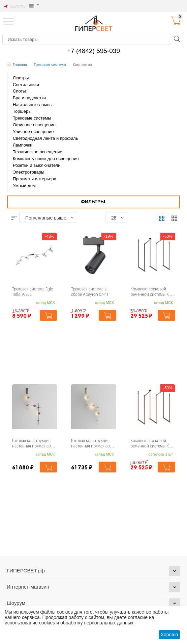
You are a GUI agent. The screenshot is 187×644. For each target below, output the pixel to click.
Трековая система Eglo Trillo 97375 (33, 292)
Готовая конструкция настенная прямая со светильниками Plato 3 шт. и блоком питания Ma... (33, 444)
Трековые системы (50, 65)
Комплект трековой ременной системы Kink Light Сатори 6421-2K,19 (152, 293)
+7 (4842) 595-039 (93, 51)
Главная (20, 65)
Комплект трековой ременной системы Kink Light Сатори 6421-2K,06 (152, 444)
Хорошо (169, 635)
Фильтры (93, 202)
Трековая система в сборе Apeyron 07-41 (90, 292)
